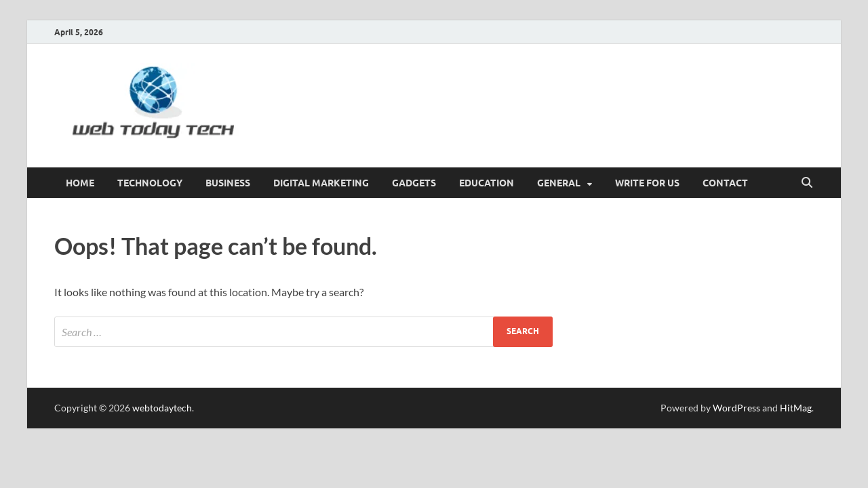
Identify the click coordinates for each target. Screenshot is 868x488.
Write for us (647, 183)
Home (80, 183)
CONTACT (725, 183)
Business (228, 183)
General (559, 183)
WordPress (736, 408)
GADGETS (414, 183)
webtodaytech (162, 408)
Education (487, 183)
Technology (150, 183)
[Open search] (807, 183)
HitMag (796, 408)
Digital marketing (321, 183)
